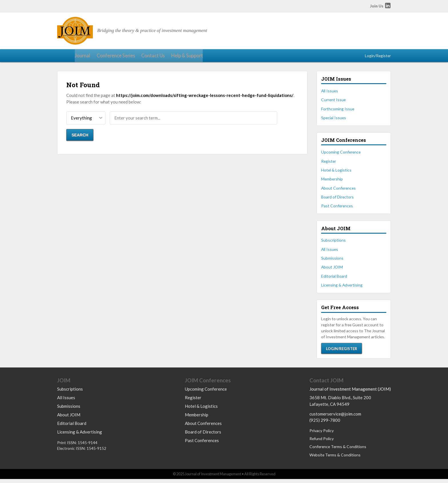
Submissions (332, 261)
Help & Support (161, 57)
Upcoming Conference (341, 155)
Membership (332, 181)
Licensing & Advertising (342, 288)
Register (329, 163)
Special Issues (334, 120)
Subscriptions (333, 243)
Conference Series (95, 57)
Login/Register (378, 57)
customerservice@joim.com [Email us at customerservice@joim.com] (335, 418)
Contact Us (129, 57)
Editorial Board (334, 279)
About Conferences (338, 190)
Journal (64, 57)
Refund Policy (322, 443)
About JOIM (332, 270)
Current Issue (333, 102)
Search (80, 138)
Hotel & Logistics (336, 173)
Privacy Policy (322, 435)
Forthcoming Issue (338, 111)
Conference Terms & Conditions (338, 451)
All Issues (330, 93)
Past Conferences (337, 208)
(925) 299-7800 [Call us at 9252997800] (325, 424)
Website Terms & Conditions (335, 459)
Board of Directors (337, 199)
